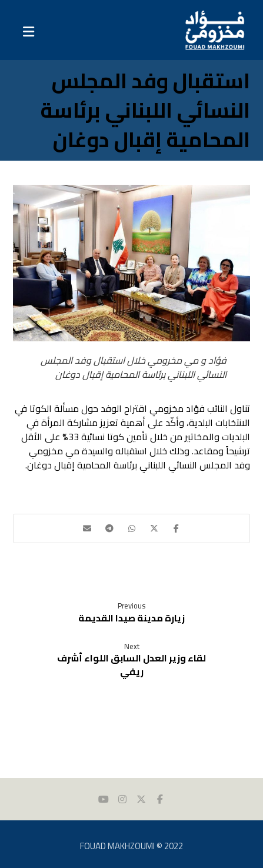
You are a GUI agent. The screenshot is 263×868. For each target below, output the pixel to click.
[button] (177, 528)
